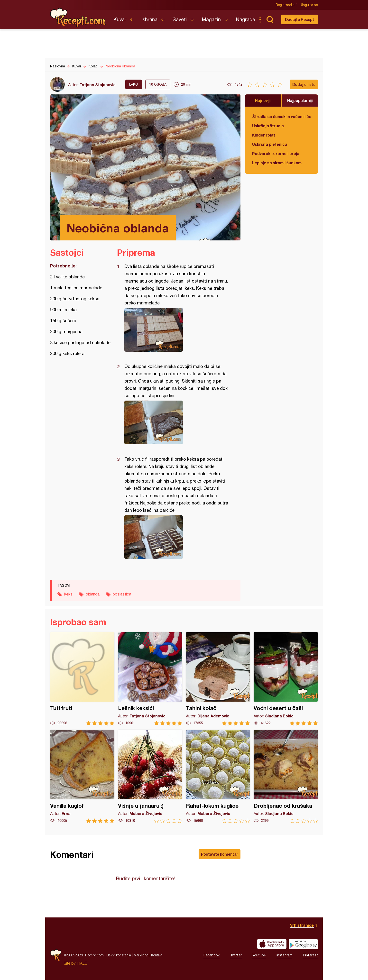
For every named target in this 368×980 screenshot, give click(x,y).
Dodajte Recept (300, 19)
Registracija (285, 5)
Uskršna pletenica (270, 144)
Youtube (259, 955)
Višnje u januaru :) (150, 776)
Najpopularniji (300, 100)
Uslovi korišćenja (119, 955)
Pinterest (310, 955)
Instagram (284, 955)
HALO (82, 963)
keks (68, 594)
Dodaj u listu (304, 84)
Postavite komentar (220, 854)
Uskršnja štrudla (268, 126)
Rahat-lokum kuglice (218, 776)
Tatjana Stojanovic (98, 85)
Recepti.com (78, 18)
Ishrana (149, 19)
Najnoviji (263, 100)
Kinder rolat (264, 135)
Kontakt (157, 955)
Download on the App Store (272, 944)
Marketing (141, 955)
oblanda (93, 594)
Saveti (180, 19)
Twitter (236, 955)
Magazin (211, 19)
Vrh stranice (302, 925)
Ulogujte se (309, 5)
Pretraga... (270, 19)
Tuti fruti (82, 679)
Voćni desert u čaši (286, 679)
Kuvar (120, 19)
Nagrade (245, 19)
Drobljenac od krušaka (286, 776)
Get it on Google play (303, 944)
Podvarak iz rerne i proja (276, 153)
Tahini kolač (218, 679)
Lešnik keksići (150, 679)
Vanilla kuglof (82, 776)
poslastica (122, 594)
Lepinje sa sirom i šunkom (277, 163)
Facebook (212, 955)
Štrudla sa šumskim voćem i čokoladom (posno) (281, 116)
